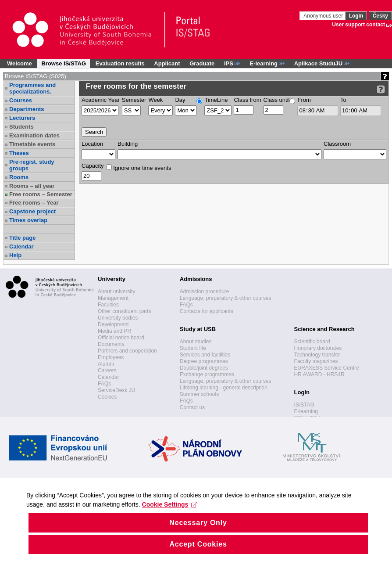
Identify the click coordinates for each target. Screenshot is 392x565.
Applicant (167, 63)
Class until (277, 100)
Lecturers (22, 118)
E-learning (306, 411)
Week (155, 100)
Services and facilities (205, 355)
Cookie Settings (170, 519)
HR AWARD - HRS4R (319, 374)
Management (113, 298)
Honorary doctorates (318, 348)
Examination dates (34, 135)
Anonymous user (324, 16)
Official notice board (121, 338)
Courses (21, 100)
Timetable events (32, 144)
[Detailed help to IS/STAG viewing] (381, 89)
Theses (19, 153)
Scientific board (312, 342)
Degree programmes (204, 361)
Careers (107, 371)
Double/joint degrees (204, 368)
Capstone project (32, 211)
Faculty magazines (316, 361)
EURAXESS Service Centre (327, 368)
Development (113, 324)
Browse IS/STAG (64, 63)
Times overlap (28, 220)
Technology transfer (317, 355)
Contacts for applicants (207, 311)
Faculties (108, 305)
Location (92, 144)
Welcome (20, 63)
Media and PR (114, 331)
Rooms (19, 177)
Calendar (21, 247)
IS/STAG (304, 405)
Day (180, 100)
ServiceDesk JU (116, 390)
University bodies (118, 318)
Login (356, 16)
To (343, 100)
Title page (22, 238)
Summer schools (199, 394)
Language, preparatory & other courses (226, 298)
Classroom (337, 144)
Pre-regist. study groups (32, 165)
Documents (111, 344)
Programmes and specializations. (32, 88)
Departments (27, 109)
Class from (247, 100)
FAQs (104, 384)
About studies (196, 342)
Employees (111, 357)
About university (116, 291)
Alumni (106, 364)
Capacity (93, 166)
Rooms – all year (32, 186)
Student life (193, 348)
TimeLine (216, 100)
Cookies (107, 397)
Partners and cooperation (127, 351)
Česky (380, 16)
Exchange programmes (207, 374)
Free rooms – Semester (41, 194)
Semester (134, 100)
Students (21, 127)
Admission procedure (205, 291)
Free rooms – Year (34, 203)
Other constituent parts (124, 311)
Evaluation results (120, 63)
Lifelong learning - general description (224, 388)
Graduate (202, 63)
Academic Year (101, 100)
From (304, 100)
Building (128, 144)
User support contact (358, 25)
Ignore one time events (139, 168)
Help (15, 255)
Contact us (192, 407)
